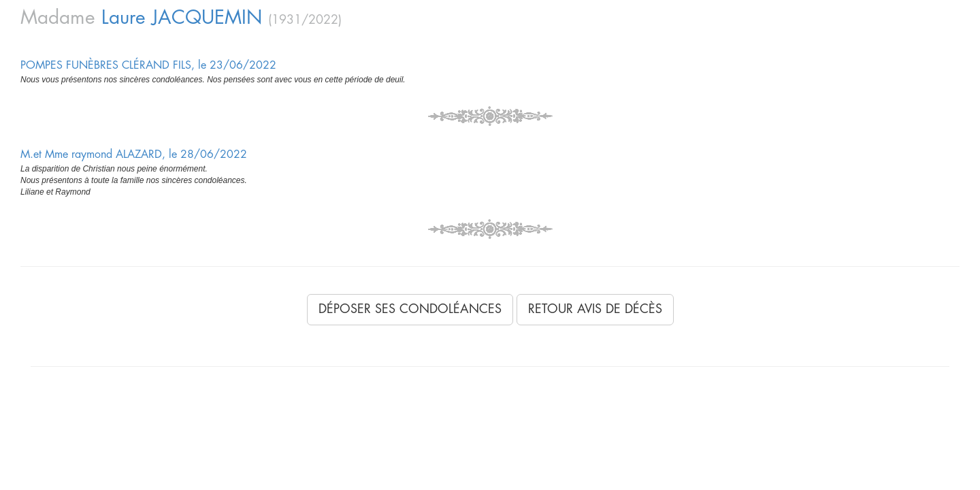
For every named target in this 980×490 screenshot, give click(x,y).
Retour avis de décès (595, 309)
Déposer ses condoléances (410, 309)
